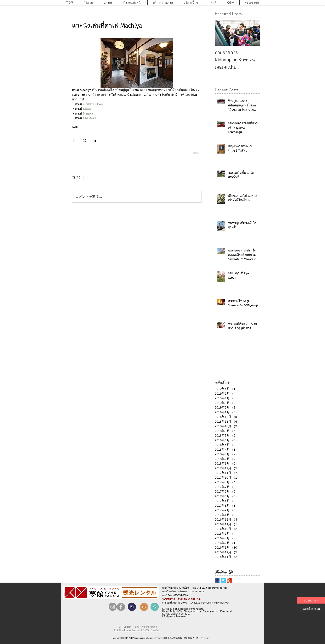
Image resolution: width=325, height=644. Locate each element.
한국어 (117, 630)
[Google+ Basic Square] (230, 580)
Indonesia (126, 630)
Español (155, 630)
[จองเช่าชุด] (311, 600)
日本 (121, 627)
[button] (88, 2)
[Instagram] (113, 607)
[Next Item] (254, 33)
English (127, 627)
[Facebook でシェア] (74, 140)
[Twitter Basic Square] (223, 580)
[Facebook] (121, 607)
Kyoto (76, 127)
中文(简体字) (152, 627)
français (136, 630)
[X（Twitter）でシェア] (84, 140)
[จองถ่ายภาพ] (311, 609)
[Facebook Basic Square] (217, 580)
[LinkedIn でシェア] (94, 140)
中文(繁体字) (138, 627)
